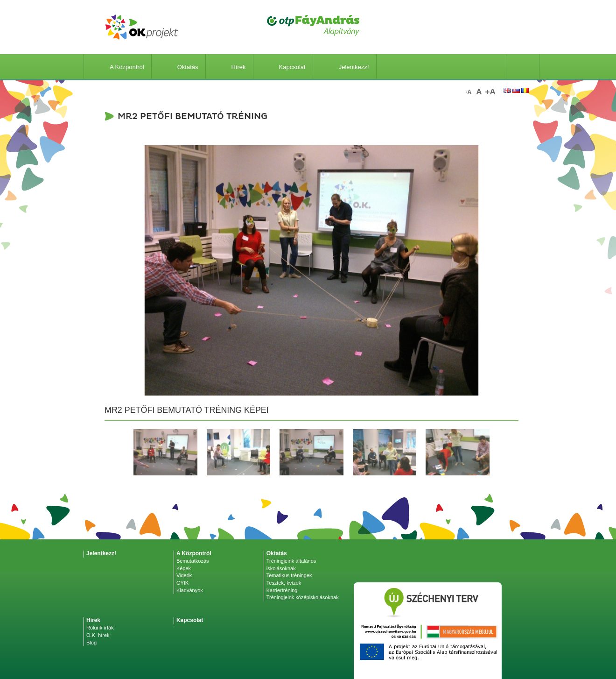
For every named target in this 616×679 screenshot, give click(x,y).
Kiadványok (190, 590)
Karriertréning (282, 590)
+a (490, 92)
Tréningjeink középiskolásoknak (303, 597)
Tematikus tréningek (289, 575)
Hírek (229, 67)
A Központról (118, 67)
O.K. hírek (98, 635)
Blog (91, 643)
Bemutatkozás (193, 561)
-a (469, 92)
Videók (184, 575)
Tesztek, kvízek (284, 583)
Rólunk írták (100, 628)
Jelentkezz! (345, 67)
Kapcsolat (283, 67)
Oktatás (178, 67)
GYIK (182, 583)
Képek (184, 568)
